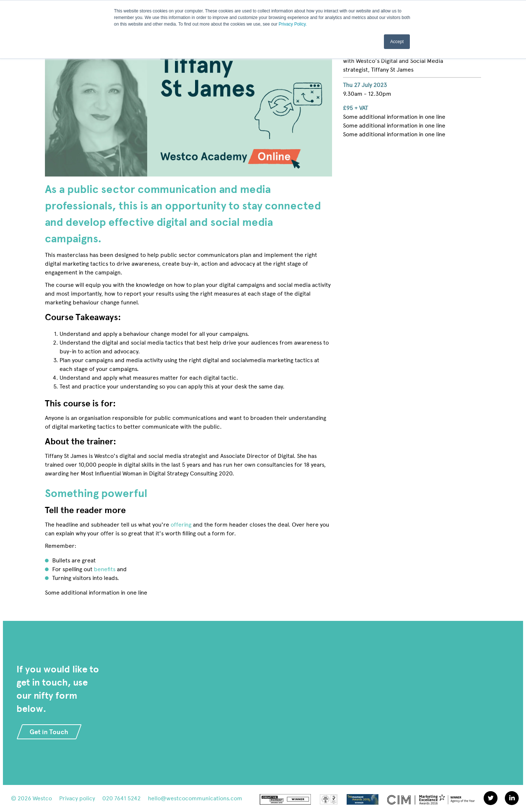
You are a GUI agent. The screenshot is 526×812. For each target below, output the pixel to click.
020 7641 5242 (121, 798)
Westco (42, 798)
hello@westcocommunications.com (195, 798)
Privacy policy (77, 798)
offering (181, 525)
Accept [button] (397, 41)
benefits (105, 569)
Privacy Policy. (293, 24)
